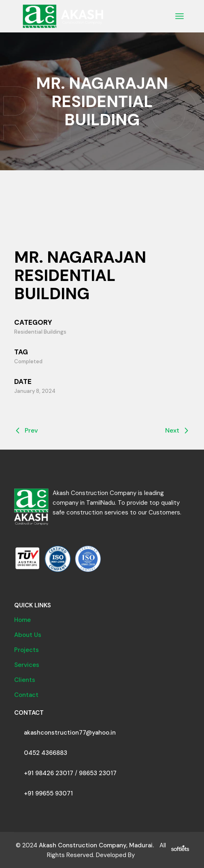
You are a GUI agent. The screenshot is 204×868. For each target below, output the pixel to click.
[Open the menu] (180, 16)
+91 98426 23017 (49, 773)
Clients (25, 680)
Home (22, 620)
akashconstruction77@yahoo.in (70, 733)
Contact (26, 695)
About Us (28, 635)
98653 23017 (98, 773)
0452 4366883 (46, 753)
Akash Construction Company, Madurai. (96, 845)
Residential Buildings (40, 332)
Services (27, 665)
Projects (27, 650)
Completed (28, 361)
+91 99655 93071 (48, 793)
